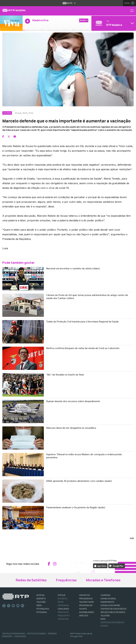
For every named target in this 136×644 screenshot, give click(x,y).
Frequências (66, 580)
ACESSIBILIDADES (87, 612)
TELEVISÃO (41, 602)
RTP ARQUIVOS (43, 609)
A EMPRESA (105, 595)
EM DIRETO (63, 599)
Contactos (63, 619)
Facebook (4, 606)
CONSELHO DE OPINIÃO (110, 605)
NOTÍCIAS (40, 595)
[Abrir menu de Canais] (113, 23)
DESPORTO (41, 599)
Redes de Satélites (31, 580)
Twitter (9, 606)
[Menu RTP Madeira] (133, 11)
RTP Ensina (42, 612)
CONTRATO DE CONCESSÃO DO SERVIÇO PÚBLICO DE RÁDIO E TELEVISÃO (113, 612)
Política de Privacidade (14, 634)
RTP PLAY (62, 595)
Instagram (13, 606)
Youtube (18, 606)
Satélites (84, 616)
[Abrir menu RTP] (68, 3)
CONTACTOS (84, 595)
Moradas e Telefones (103, 580)
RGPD (103, 619)
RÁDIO (39, 605)
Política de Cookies (36, 634)
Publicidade (20, 636)
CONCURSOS (63, 609)
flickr (23, 606)
